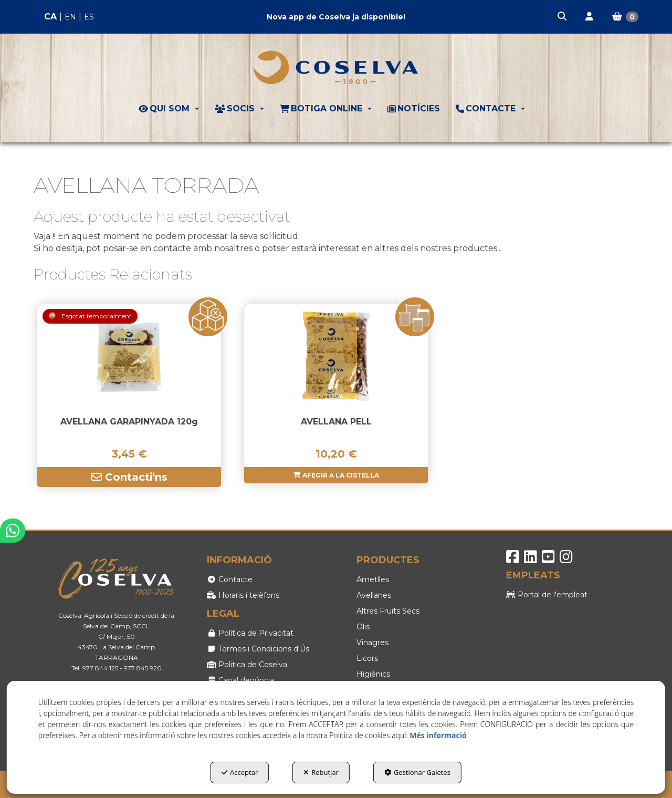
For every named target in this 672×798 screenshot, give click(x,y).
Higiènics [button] (373, 674)
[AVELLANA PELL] (336, 356)
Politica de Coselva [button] (247, 665)
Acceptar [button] (240, 772)
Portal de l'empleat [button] (547, 595)
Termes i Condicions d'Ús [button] (258, 649)
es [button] (89, 17)
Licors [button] (367, 658)
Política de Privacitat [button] (250, 633)
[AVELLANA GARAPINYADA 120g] (129, 356)
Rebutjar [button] (321, 772)
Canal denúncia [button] (240, 680)
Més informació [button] (438, 735)
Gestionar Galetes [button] (417, 772)
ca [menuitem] (50, 17)
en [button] (70, 17)
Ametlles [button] (373, 579)
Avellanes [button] (374, 595)
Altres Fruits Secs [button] (388, 611)
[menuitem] (69, 17)
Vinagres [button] (372, 642)
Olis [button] (363, 627)
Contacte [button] (230, 579)
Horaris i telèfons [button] (243, 595)
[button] (563, 17)
